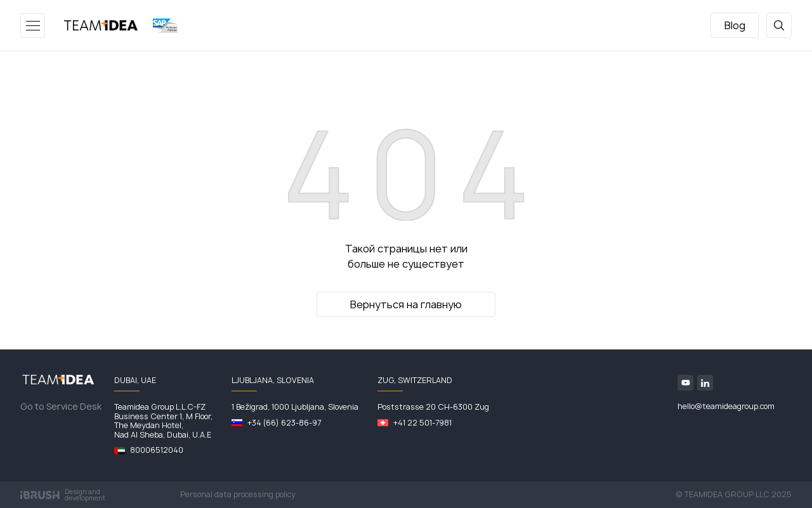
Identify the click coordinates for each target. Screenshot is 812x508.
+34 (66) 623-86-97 (284, 423)
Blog (735, 25)
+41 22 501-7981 (422, 423)
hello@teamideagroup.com (726, 406)
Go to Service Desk (61, 406)
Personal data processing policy (238, 494)
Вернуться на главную (406, 304)
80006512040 (157, 450)
